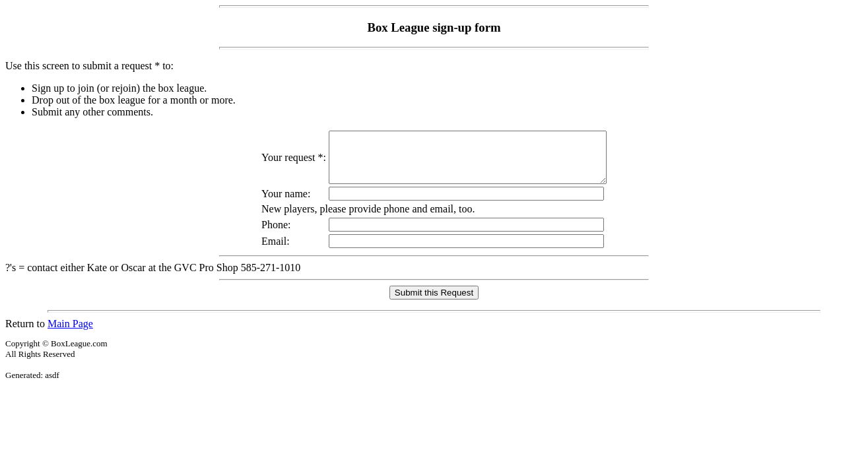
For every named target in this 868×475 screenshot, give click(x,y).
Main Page (70, 333)
